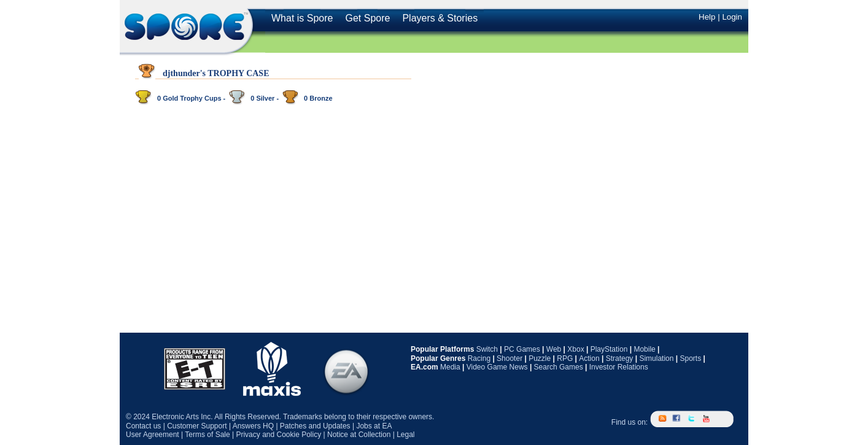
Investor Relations (619, 367)
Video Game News (497, 367)
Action (589, 358)
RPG (565, 358)
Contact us (143, 426)
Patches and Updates (315, 426)
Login (732, 17)
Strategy (620, 358)
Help (707, 17)
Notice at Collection (359, 435)
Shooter (510, 358)
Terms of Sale (207, 435)
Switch (487, 349)
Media (450, 367)
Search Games (559, 367)
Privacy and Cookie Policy (278, 435)
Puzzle (540, 358)
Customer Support (197, 426)
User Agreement (153, 435)
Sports (690, 358)
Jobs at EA (374, 426)
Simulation (656, 358)
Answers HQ (253, 426)
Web (554, 349)
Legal (405, 435)
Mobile (644, 349)
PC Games (522, 349)
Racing (479, 358)
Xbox (575, 349)
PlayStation (609, 349)
